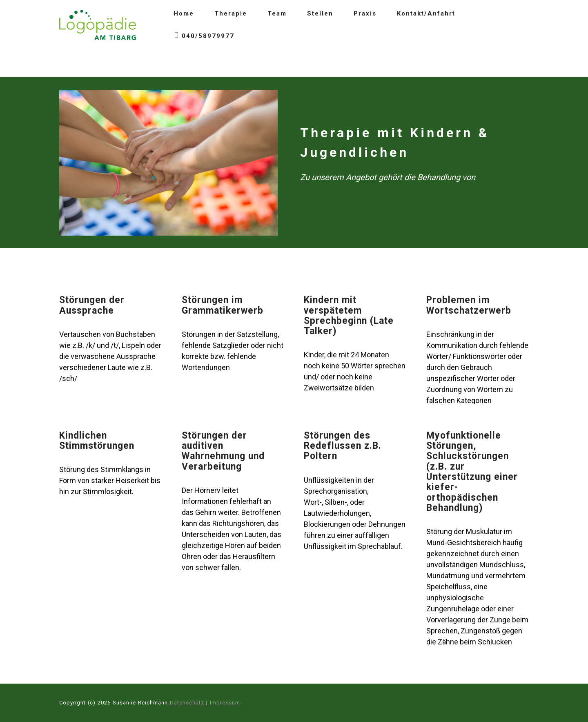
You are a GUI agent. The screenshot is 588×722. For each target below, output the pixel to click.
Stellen (320, 13)
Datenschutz (187, 703)
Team (277, 13)
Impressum (225, 703)
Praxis (365, 13)
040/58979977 (204, 36)
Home (184, 13)
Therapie (231, 13)
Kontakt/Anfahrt (426, 13)
